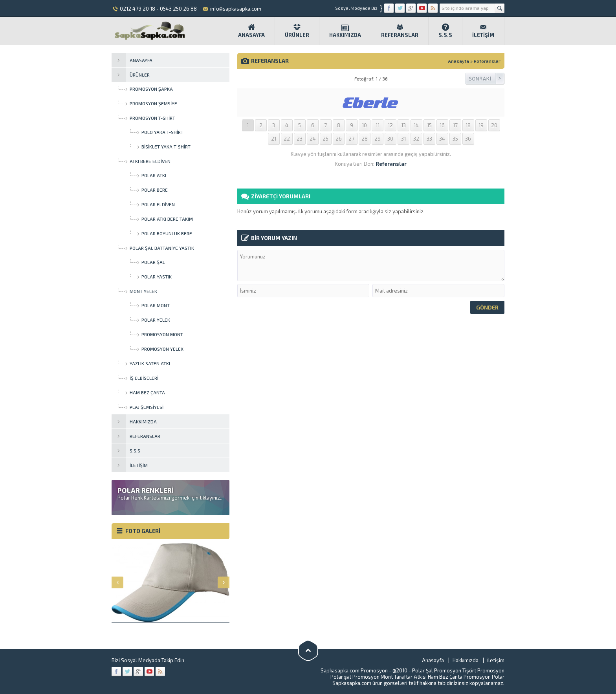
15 (429, 125)
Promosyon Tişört (455, 670)
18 (468, 125)
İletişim (483, 31)
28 (365, 139)
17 (455, 125)
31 (403, 139)
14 (416, 125)
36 (468, 139)
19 (481, 125)
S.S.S (445, 31)
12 (390, 125)
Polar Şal (423, 670)
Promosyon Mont (373, 677)
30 (390, 139)
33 (429, 139)
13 (403, 125)
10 (364, 125)
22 (287, 139)
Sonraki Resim (485, 79)
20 (494, 125)
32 (416, 139)
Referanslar (400, 31)
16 (442, 125)
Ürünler (297, 31)
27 (351, 139)
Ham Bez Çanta (445, 677)
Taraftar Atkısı (410, 677)
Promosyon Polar (484, 677)
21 (274, 139)
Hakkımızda (345, 31)
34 (442, 139)
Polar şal (341, 677)
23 (300, 139)
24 (313, 139)
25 (325, 139)
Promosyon (491, 670)
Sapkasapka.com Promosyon (354, 670)
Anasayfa (251, 31)
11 (378, 125)
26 (339, 139)
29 (378, 139)
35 (455, 139)
